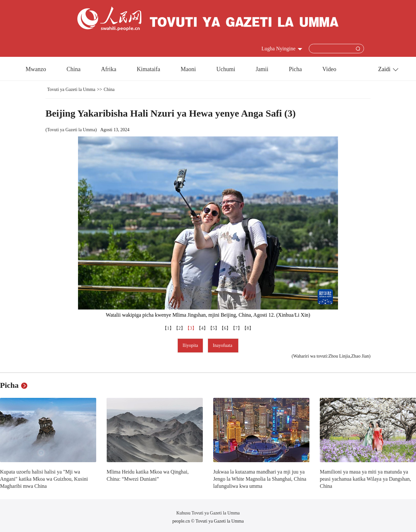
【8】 (248, 328)
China (74, 69)
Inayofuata (223, 345)
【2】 (180, 328)
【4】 (202, 328)
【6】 (225, 328)
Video (329, 69)
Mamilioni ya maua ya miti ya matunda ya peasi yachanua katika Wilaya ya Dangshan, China (365, 479)
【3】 (191, 328)
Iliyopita (190, 345)
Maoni (188, 69)
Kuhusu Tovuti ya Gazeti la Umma (208, 513)
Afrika (109, 69)
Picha (295, 69)
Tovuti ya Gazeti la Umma (71, 89)
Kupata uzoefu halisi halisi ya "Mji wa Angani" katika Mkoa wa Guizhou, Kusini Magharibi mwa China (44, 479)
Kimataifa (149, 69)
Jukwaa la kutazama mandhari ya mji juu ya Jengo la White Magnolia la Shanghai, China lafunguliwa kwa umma (260, 479)
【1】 (168, 328)
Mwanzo (36, 69)
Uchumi (226, 69)
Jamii (262, 69)
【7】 (236, 328)
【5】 (214, 328)
